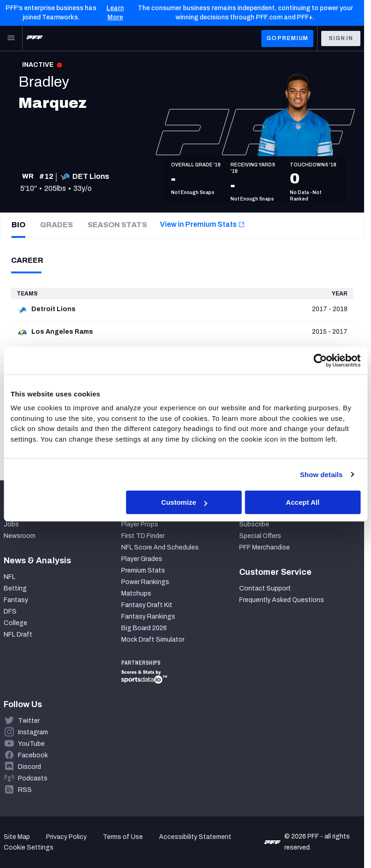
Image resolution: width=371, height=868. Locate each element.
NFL (9, 577)
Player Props (140, 524)
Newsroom (20, 536)
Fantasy (16, 600)
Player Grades (142, 559)
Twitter (29, 721)
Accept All (303, 502)
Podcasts (33, 778)
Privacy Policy (66, 837)
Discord (29, 767)
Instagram (33, 732)
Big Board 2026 (144, 628)
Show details (321, 475)
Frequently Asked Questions (282, 600)
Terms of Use (123, 837)
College (15, 623)
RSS (25, 790)
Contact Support (265, 588)
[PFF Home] (35, 38)
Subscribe (254, 524)
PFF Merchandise (265, 547)
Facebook (33, 755)
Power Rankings (145, 582)
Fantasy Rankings (148, 617)
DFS (10, 611)
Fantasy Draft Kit (147, 605)
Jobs (11, 524)
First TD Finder (143, 536)
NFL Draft (18, 635)
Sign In (341, 38)
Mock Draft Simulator (153, 640)
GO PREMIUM (287, 38)
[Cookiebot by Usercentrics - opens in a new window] (320, 360)
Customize (184, 502)
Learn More (115, 13)
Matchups (136, 593)
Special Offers (260, 536)
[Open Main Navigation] (11, 38)
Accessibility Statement (195, 837)
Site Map (17, 837)
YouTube (31, 744)
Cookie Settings (29, 847)
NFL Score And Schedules (160, 547)
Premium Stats (143, 570)
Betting (15, 588)
